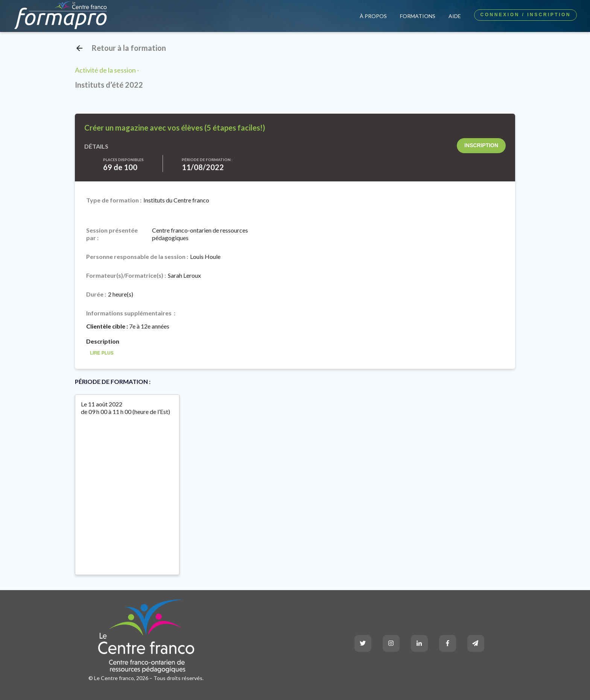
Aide (455, 16)
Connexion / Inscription (525, 15)
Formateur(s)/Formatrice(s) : (126, 275)
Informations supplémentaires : (131, 313)
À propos (373, 16)
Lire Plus (102, 353)
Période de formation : (207, 160)
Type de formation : (114, 200)
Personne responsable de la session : (137, 256)
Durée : (96, 294)
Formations (418, 16)
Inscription (481, 145)
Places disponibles (123, 160)
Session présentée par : (112, 234)
